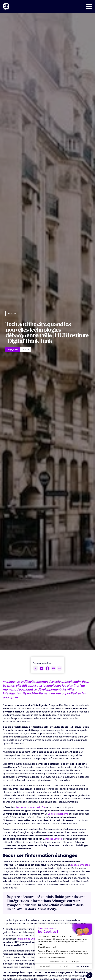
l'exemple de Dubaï (27, 939)
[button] (89, 7)
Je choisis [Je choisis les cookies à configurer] (64, 966)
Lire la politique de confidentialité (52, 958)
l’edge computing (80, 865)
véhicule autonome (58, 814)
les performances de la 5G (31, 807)
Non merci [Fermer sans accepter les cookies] (45, 966)
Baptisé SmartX (54, 839)
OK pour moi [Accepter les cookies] (83, 966)
